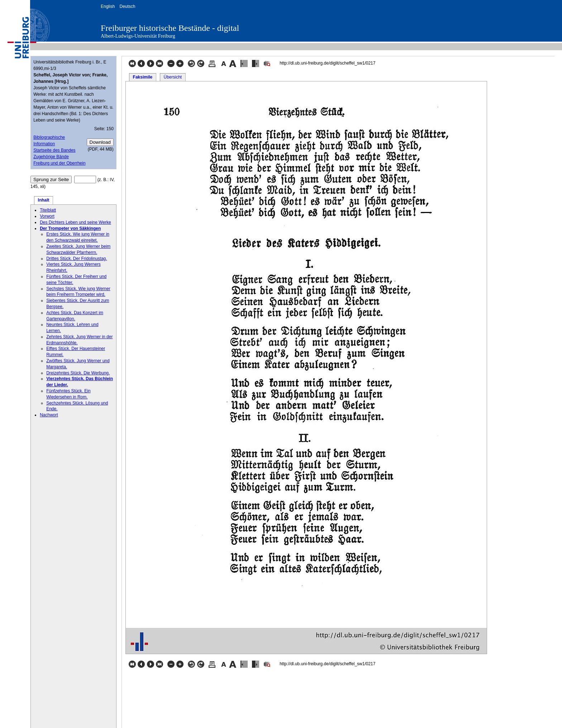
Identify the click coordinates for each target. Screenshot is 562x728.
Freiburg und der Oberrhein (59, 163)
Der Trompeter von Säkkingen (70, 228)
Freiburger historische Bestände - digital (170, 28)
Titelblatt (48, 210)
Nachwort (49, 415)
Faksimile (143, 77)
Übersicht (173, 77)
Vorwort (47, 216)
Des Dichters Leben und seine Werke (75, 222)
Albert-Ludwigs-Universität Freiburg (138, 36)
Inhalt (44, 200)
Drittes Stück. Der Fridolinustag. (77, 259)
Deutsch (127, 6)
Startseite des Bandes (54, 150)
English (108, 6)
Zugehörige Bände (51, 157)
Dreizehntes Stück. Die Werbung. (78, 373)
